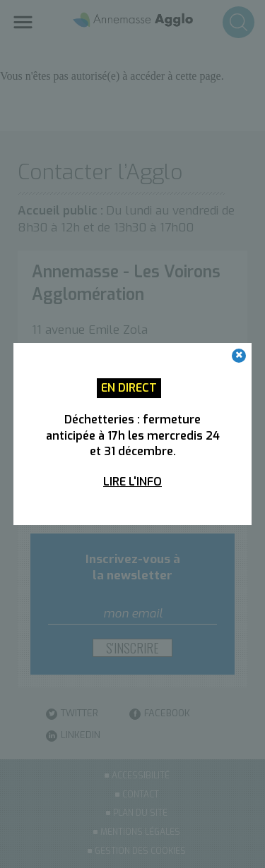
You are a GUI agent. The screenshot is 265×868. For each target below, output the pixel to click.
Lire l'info (132, 482)
